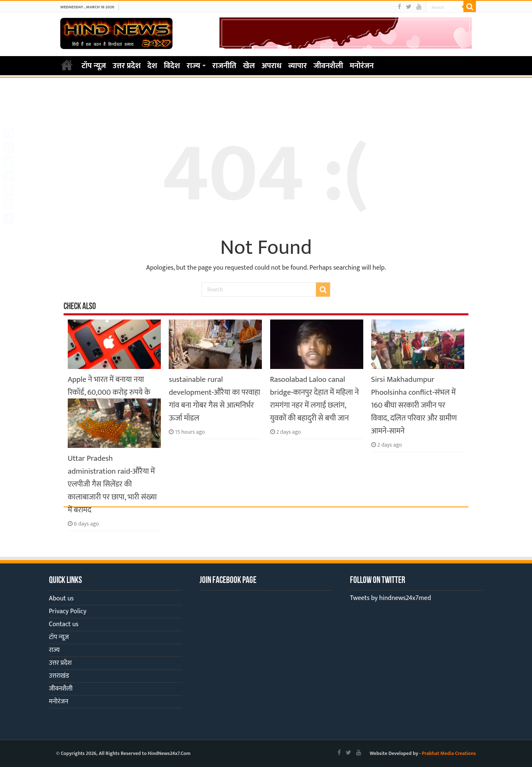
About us (62, 599)
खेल (249, 66)
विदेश (172, 66)
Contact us (64, 624)
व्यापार (298, 66)
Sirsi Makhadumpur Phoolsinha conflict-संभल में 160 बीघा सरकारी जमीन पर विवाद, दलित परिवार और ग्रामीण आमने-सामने (414, 405)
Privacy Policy (68, 611)
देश (153, 66)
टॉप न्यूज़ (94, 66)
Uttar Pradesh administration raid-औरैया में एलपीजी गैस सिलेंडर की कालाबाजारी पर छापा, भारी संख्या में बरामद (112, 484)
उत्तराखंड (59, 676)
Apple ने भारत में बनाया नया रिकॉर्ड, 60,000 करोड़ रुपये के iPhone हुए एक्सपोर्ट (109, 392)
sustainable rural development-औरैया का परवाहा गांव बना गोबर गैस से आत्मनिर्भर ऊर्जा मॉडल (214, 399)
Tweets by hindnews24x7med (390, 598)
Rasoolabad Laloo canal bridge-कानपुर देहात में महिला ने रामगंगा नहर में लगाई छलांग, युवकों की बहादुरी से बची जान (315, 399)
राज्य (193, 66)
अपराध (271, 66)
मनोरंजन (362, 66)
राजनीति (224, 66)
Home (67, 65)
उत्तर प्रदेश (127, 66)
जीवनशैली (328, 66)
